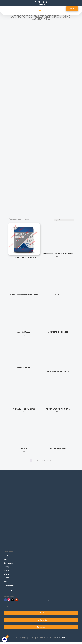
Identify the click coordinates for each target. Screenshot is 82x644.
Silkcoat (7, 570)
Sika (5, 559)
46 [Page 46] (48, 460)
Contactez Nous (41, 613)
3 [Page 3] (35, 460)
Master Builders (10, 591)
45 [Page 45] (45, 460)
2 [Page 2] (33, 460)
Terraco (7, 578)
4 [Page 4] (37, 460)
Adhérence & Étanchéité (35, 16)
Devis (72, 9)
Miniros (7, 574)
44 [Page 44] (42, 460)
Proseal (7, 581)
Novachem (8, 555)
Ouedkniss (42, 4)
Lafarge (7, 567)
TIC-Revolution (61, 638)
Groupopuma (9, 585)
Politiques (41, 627)
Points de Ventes (41, 620)
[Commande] (64, 220)
